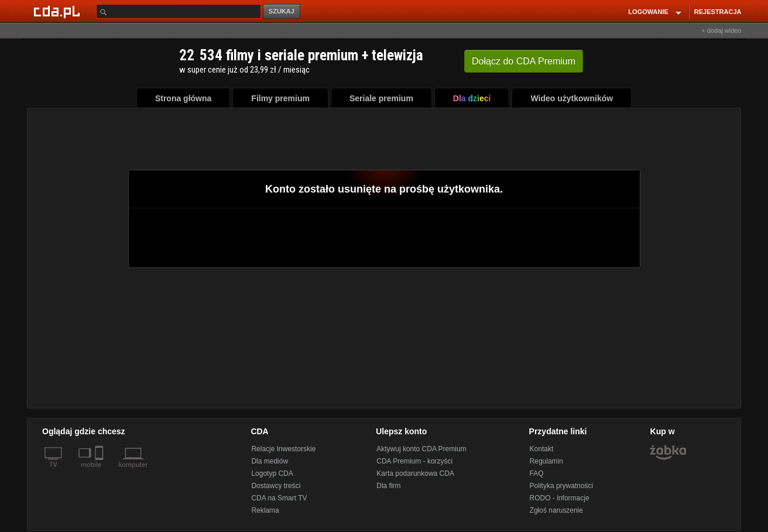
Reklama (265, 510)
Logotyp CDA (272, 473)
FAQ (537, 473)
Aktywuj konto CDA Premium (421, 449)
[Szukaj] (179, 11)
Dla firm (388, 486)
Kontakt (542, 449)
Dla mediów (270, 461)
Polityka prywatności (562, 486)
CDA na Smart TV (279, 498)
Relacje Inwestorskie (283, 449)
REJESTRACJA (718, 12)
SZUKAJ (282, 11)
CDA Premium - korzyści (414, 461)
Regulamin (546, 461)
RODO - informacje (560, 498)
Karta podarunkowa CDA (415, 473)
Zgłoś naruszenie (556, 510)
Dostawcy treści (276, 486)
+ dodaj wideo (721, 30)
